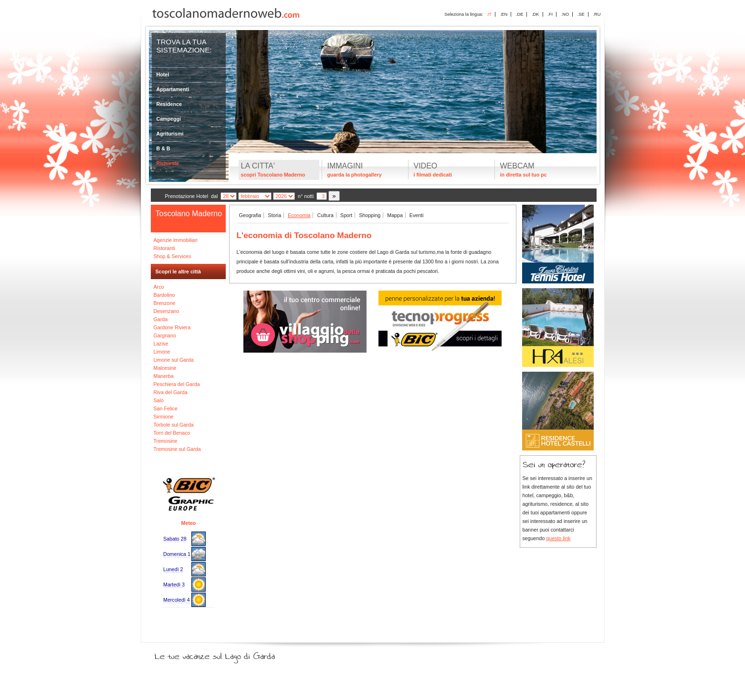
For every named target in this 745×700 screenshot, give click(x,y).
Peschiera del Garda (177, 384)
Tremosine (166, 441)
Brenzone (165, 303)
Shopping (370, 215)
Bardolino (164, 295)
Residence (169, 104)
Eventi (417, 215)
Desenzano (167, 311)
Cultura (325, 215)
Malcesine (165, 368)
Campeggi (169, 119)
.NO (565, 14)
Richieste (168, 163)
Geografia (250, 215)
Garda (161, 319)
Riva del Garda (171, 392)
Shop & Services (173, 256)
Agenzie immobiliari (176, 240)
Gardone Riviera (172, 327)
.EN (504, 14)
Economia (299, 215)
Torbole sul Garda (174, 425)
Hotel (163, 74)
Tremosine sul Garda (177, 449)
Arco (159, 287)
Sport (346, 215)
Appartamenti (173, 89)
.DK (535, 14)
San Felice (166, 408)
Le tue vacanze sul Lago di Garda (226, 654)
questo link (558, 538)
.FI (550, 14)
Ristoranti (164, 248)
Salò (159, 400)
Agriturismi (170, 134)
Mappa (395, 215)
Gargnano (165, 335)
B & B (163, 148)
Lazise (161, 344)
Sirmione (164, 417)
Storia (274, 215)
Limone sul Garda (174, 360)
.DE (520, 14)
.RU (597, 14)
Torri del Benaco (172, 433)
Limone (162, 352)
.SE (581, 14)
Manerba (164, 376)
